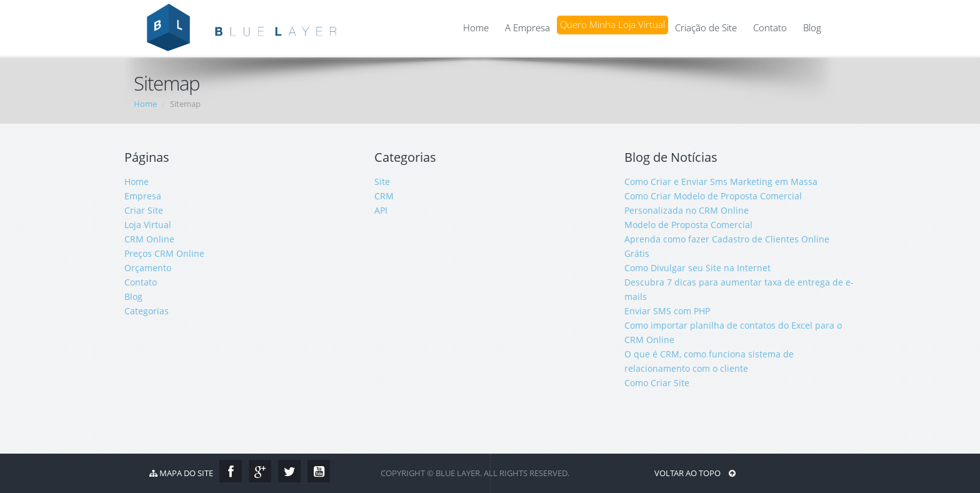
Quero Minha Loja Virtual (612, 25)
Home (476, 28)
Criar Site (144, 210)
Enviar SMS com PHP (667, 311)
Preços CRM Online (164, 253)
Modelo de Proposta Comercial (688, 225)
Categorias (147, 311)
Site (382, 182)
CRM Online (149, 239)
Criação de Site (706, 28)
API (381, 210)
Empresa (143, 196)
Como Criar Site (657, 383)
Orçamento (148, 268)
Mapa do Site (181, 473)
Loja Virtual (148, 225)
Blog (812, 28)
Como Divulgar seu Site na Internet (697, 268)
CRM (384, 196)
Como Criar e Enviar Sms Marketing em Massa (721, 182)
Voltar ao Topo (695, 473)
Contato (770, 28)
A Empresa (527, 28)
